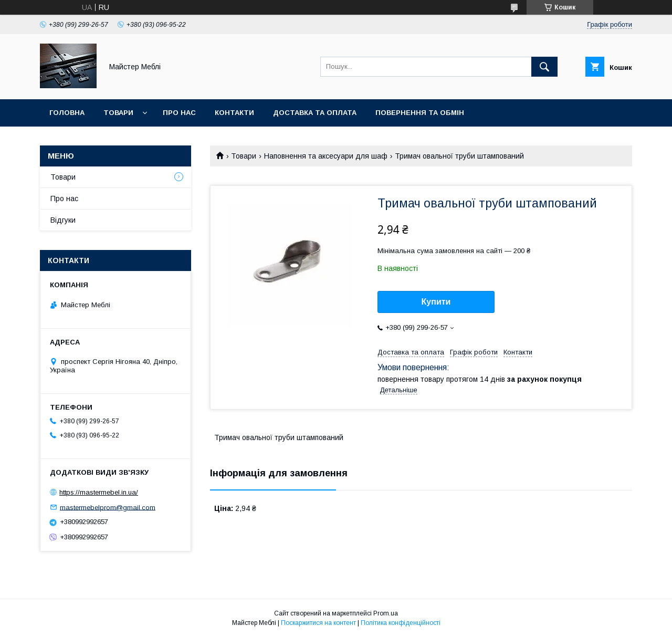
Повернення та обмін (420, 113)
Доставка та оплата (315, 113)
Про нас (179, 113)
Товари (118, 113)
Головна (67, 113)
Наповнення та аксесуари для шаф (326, 156)
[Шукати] (544, 67)
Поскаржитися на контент (318, 623)
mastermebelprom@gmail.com (108, 507)
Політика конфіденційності (401, 623)
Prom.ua (386, 613)
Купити (436, 302)
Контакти (234, 113)
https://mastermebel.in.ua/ (99, 492)
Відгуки (63, 220)
